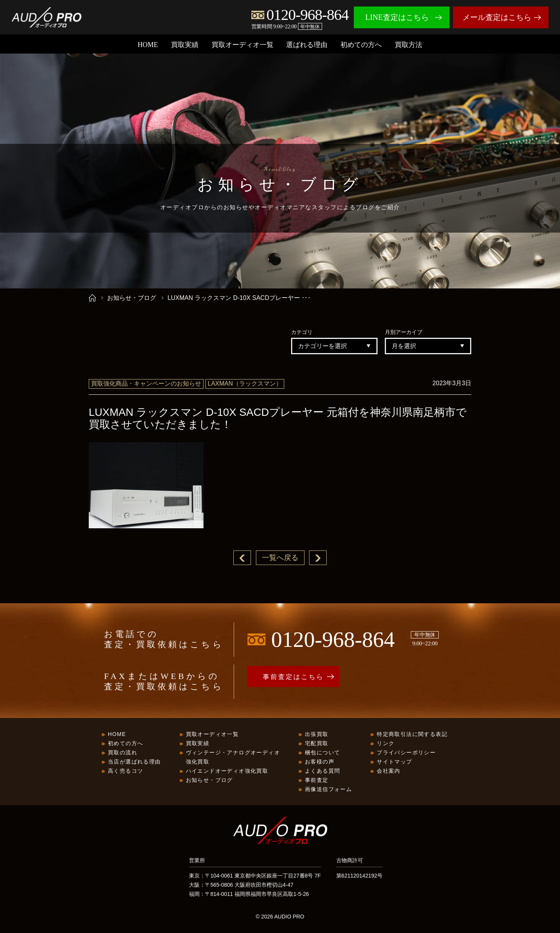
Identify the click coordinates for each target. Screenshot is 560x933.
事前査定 (317, 780)
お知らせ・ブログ (132, 298)
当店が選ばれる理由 (134, 762)
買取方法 (409, 45)
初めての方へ (361, 45)
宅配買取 (317, 744)
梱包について (322, 753)
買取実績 (185, 45)
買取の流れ (123, 753)
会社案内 (389, 771)
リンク (386, 744)
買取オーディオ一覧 (243, 45)
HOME (148, 45)
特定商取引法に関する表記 (412, 734)
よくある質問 (322, 771)
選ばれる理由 (307, 45)
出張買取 (317, 734)
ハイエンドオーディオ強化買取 (227, 771)
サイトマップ (394, 762)
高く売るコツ (125, 771)
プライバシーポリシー (406, 753)
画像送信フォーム (328, 790)
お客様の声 (320, 762)
